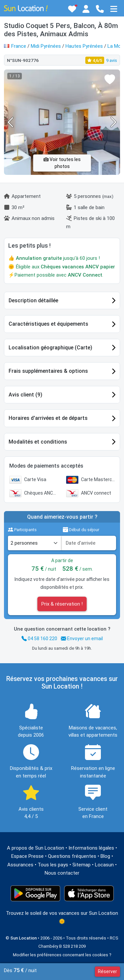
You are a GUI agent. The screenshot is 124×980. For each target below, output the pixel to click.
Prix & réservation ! (62, 604)
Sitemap (82, 865)
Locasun (104, 865)
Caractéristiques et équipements (48, 324)
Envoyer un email (82, 639)
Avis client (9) (25, 395)
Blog (105, 856)
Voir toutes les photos (62, 163)
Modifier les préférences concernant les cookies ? (62, 955)
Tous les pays (53, 865)
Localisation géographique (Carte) (50, 348)
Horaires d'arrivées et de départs (48, 418)
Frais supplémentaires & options (48, 371)
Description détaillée (33, 300)
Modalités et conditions (38, 442)
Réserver (107, 971)
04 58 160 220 (39, 639)
